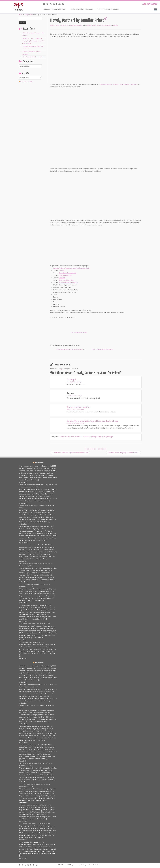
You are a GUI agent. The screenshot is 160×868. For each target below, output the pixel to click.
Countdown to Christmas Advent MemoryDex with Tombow (36, 563)
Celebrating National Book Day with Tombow (32, 506)
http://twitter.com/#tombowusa (103, 349)
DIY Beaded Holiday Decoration (28, 605)
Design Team (28, 15)
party (99, 25)
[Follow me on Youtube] (60, 4)
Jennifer (115, 25)
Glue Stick (62, 278)
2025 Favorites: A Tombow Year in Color (31, 466)
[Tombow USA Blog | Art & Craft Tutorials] (18, 7)
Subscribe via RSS (26, 82)
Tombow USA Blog (39, 463)
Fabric (94, 25)
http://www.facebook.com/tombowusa (70, 349)
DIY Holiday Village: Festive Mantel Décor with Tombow (35, 584)
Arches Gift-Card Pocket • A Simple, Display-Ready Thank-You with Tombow (33, 41)
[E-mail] (45, 4)
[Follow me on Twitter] (48, 4)
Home (21, 15)
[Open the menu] (155, 10)
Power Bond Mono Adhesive (67, 273)
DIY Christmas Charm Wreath (28, 624)
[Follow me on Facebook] (51, 4)
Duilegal (71, 379)
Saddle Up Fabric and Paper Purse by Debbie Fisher (70, 453)
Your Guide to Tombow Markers (33, 57)
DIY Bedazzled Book (25, 642)
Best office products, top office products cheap (93, 421)
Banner (89, 25)
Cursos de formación (78, 407)
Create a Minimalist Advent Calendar (29, 526)
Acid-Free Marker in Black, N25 (68, 283)
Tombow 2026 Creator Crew (54, 9)
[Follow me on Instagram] (54, 4)
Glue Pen (62, 271)
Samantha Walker (106, 25)
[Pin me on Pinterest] (64, 4)
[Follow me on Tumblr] (57, 4)
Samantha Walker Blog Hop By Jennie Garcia (124, 453)
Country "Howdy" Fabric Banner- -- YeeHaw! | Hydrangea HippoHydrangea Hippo (86, 437)
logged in (62, 369)
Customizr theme (98, 865)
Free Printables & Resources (108, 9)
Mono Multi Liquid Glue (66, 280)
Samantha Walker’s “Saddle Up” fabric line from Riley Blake (118, 84)
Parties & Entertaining (76, 25)
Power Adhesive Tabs (65, 275)
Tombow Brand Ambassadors (81, 9)
